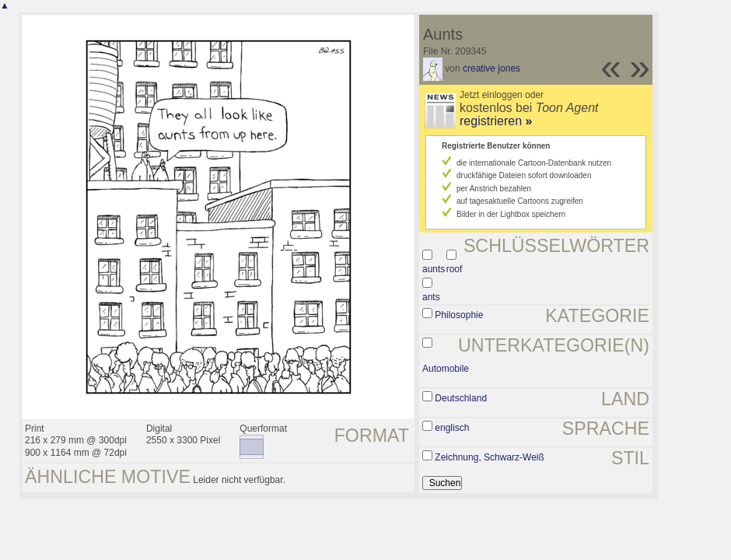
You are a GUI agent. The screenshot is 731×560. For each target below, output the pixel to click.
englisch (452, 428)
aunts (434, 269)
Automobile (446, 369)
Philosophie (459, 315)
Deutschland (461, 398)
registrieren (496, 121)
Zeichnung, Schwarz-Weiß (490, 457)
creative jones (491, 68)
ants (431, 297)
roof (455, 269)
